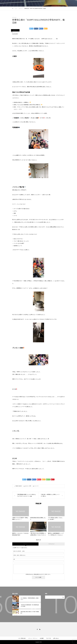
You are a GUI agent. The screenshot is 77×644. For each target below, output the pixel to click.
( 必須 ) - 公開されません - (20, 555)
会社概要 (42, 638)
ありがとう (15, 30)
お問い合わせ (56, 638)
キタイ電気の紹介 (22, 638)
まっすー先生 (35, 155)
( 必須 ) (19, 551)
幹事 (30, 486)
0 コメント (25, 544)
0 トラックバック (52, 544)
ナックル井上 (27, 82)
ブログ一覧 (48, 638)
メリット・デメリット (33, 638)
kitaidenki (20, 486)
